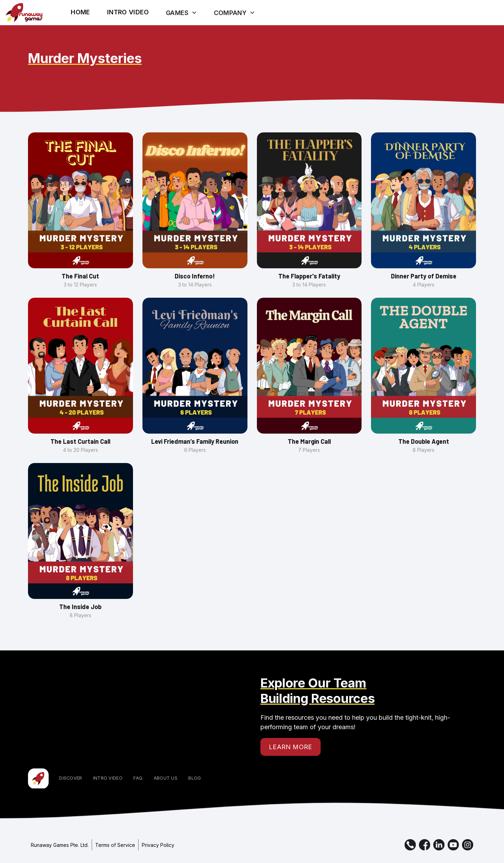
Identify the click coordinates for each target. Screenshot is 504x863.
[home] (24, 13)
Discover (71, 778)
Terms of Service (115, 845)
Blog (195, 778)
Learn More (290, 747)
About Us (166, 778)
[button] (181, 13)
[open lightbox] (128, 12)
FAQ (138, 778)
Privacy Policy (158, 845)
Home (80, 12)
